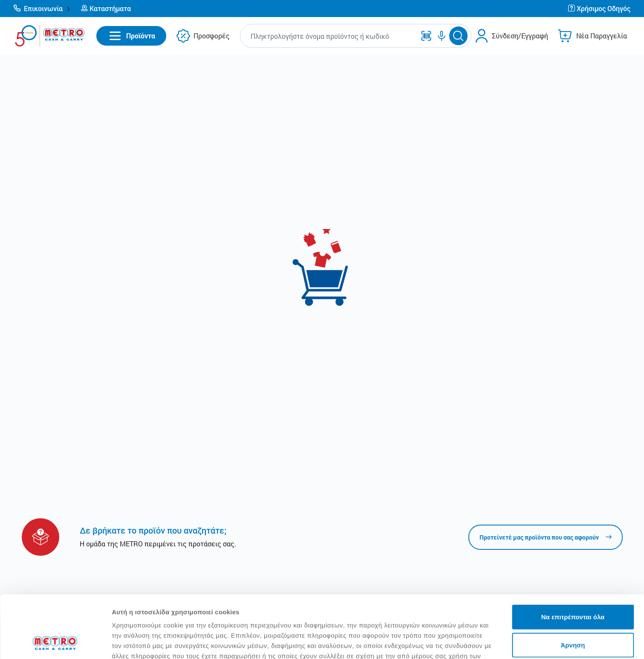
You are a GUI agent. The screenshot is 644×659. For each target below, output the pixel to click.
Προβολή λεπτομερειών (506, 642)
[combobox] (329, 36)
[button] (42, 9)
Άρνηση (573, 586)
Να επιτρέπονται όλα (573, 558)
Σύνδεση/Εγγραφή (520, 36)
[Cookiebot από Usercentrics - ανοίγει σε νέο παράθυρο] (55, 642)
